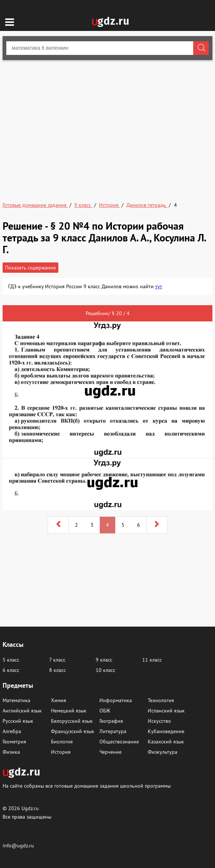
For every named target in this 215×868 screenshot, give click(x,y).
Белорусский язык (72, 721)
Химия (59, 700)
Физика (11, 752)
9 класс (104, 660)
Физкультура (163, 752)
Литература (113, 731)
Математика (16, 700)
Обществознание (119, 742)
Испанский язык (166, 711)
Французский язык (73, 731)
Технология (161, 700)
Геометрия (14, 742)
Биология (62, 742)
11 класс (152, 660)
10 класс (105, 670)
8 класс (57, 670)
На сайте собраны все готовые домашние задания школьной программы (87, 786)
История (61, 752)
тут (159, 286)
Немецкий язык (69, 711)
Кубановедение (166, 731)
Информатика (116, 700)
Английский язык (22, 711)
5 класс (11, 660)
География (111, 721)
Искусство (159, 721)
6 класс (11, 670)
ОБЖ (105, 711)
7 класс (57, 660)
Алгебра (12, 731)
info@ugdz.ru (18, 846)
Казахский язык (166, 742)
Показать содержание (30, 268)
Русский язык (18, 721)
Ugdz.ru (30, 808)
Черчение (110, 752)
